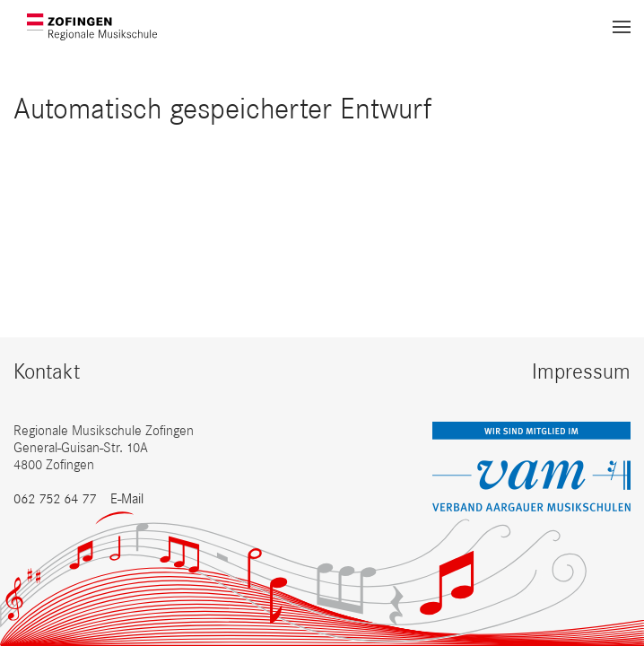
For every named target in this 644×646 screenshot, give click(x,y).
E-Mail (127, 498)
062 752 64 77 (55, 498)
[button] (622, 27)
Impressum (581, 371)
